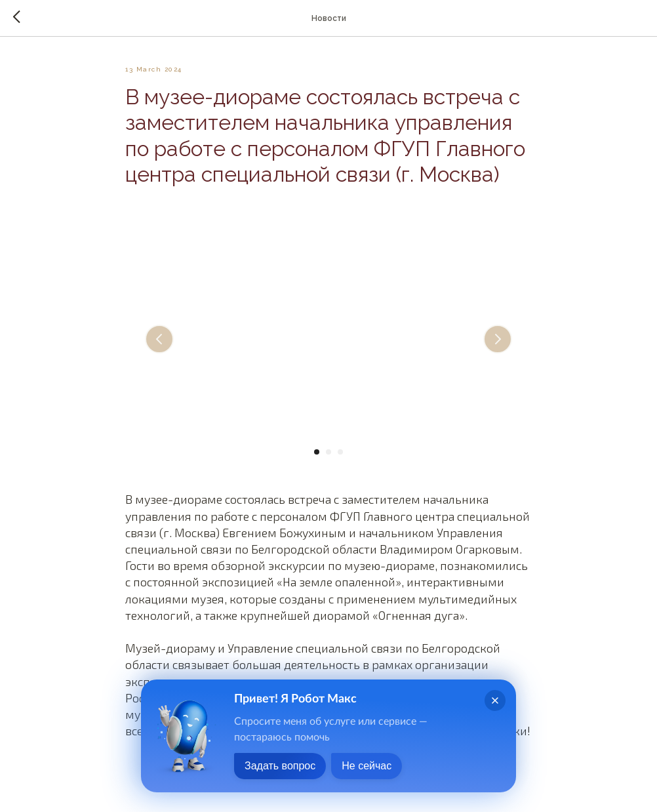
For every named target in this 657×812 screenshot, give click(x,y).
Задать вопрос (280, 766)
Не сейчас (367, 766)
